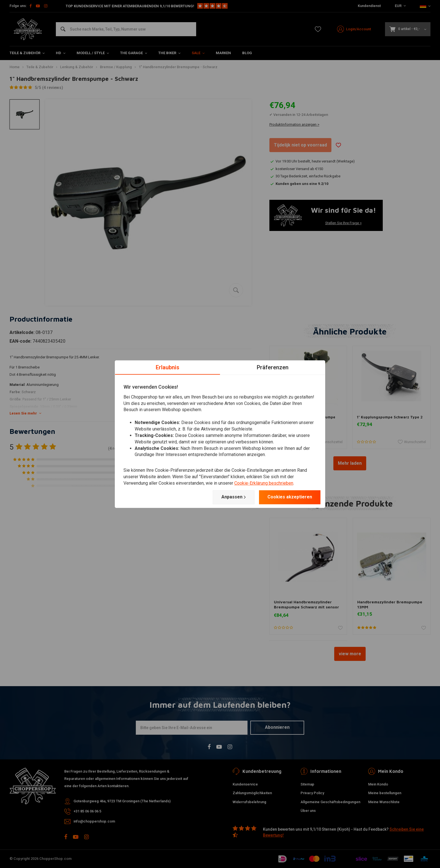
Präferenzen (273, 367)
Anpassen (234, 497)
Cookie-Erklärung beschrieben (264, 483)
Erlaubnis (168, 367)
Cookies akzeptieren (290, 497)
